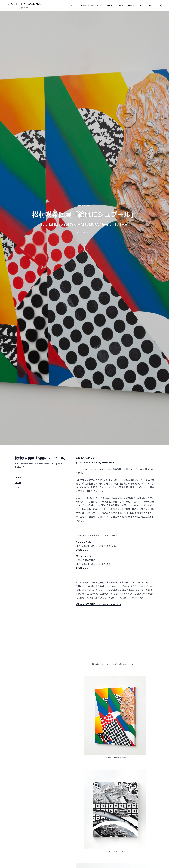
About (19, 478)
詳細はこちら (82, 550)
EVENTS (120, 6)
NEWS (109, 6)
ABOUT (131, 6)
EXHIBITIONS (87, 6)
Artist (18, 482)
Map (18, 487)
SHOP (141, 6)
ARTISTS (73, 6)
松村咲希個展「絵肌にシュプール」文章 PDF (99, 604)
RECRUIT (152, 6)
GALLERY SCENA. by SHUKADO (24, 5)
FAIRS (100, 6)
